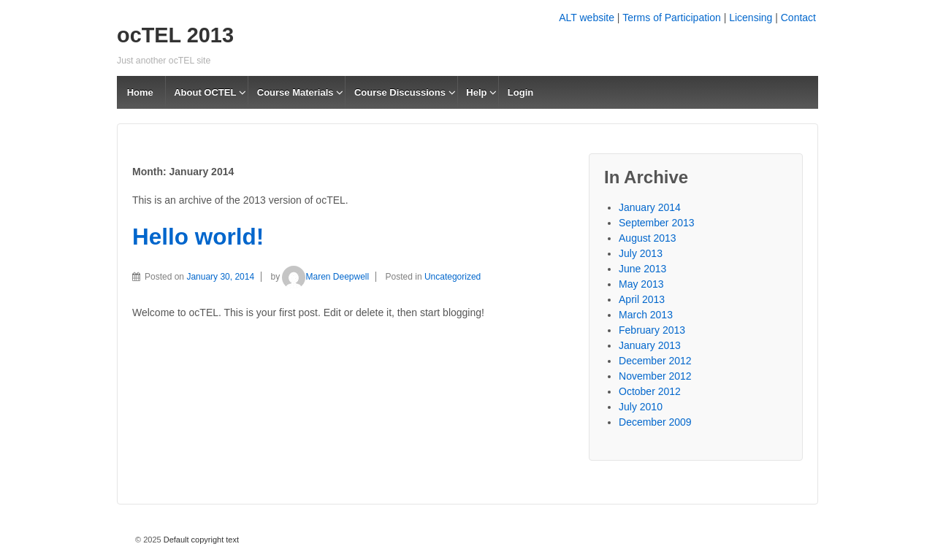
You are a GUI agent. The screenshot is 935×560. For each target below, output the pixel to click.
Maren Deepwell (325, 277)
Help (476, 92)
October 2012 (650, 391)
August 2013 (648, 238)
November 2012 (655, 376)
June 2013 (642, 269)
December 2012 (655, 361)
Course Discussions (400, 92)
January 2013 (650, 345)
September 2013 (657, 223)
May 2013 (641, 284)
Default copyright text (200, 540)
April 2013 (642, 299)
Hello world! (198, 237)
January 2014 (650, 207)
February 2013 (652, 330)
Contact (798, 18)
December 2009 (655, 422)
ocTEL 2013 (175, 35)
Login (520, 92)
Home (140, 92)
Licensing (751, 18)
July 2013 (641, 253)
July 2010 (641, 407)
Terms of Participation (672, 18)
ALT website (587, 18)
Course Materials (295, 92)
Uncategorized (453, 277)
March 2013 (646, 315)
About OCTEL (205, 92)
